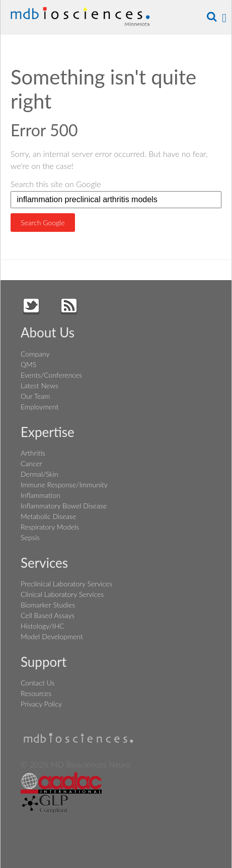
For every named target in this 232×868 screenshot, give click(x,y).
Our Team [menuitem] (35, 396)
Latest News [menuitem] (40, 385)
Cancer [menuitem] (31, 463)
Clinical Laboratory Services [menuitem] (62, 594)
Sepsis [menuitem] (30, 537)
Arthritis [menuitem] (33, 453)
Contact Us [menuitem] (37, 683)
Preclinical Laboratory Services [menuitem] (66, 584)
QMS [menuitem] (28, 364)
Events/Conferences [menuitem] (51, 375)
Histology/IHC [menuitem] (42, 626)
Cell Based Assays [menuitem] (48, 615)
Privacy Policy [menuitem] (41, 704)
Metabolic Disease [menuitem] (48, 516)
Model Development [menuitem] (52, 636)
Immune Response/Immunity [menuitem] (64, 485)
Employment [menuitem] (40, 407)
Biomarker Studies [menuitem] (48, 605)
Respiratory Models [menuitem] (50, 527)
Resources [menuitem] (36, 693)
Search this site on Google (56, 184)
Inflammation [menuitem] (41, 495)
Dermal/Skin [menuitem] (40, 474)
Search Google (43, 223)
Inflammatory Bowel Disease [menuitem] (64, 506)
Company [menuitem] (35, 354)
